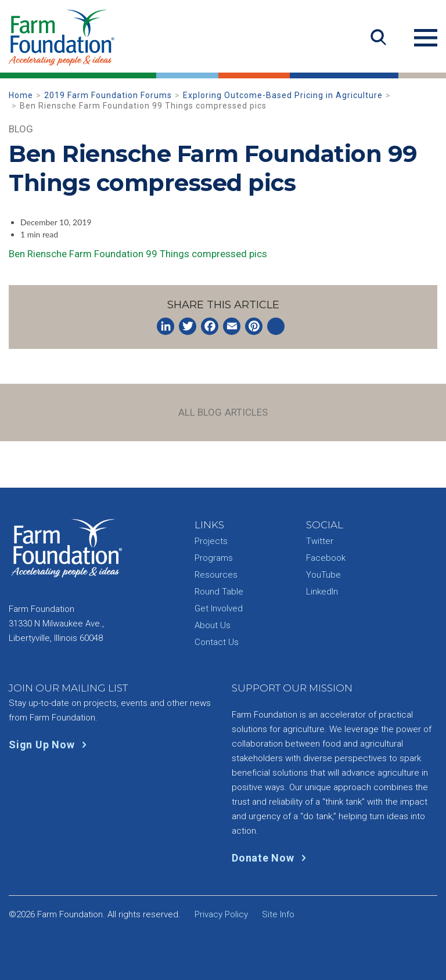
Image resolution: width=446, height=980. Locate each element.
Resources (216, 575)
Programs (214, 558)
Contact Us (217, 642)
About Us (213, 625)
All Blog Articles (223, 412)
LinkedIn (322, 592)
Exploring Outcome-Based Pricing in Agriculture (283, 95)
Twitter (320, 541)
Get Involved (219, 608)
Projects (211, 541)
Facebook (326, 558)
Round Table (219, 592)
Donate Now (271, 858)
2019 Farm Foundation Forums (108, 95)
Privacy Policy (221, 914)
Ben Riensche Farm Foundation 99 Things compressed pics (138, 254)
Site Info (278, 914)
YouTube (323, 575)
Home (21, 95)
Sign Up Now (50, 745)
